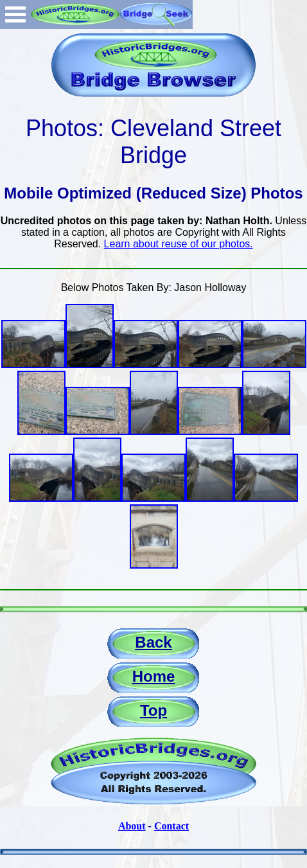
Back (153, 642)
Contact (171, 826)
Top (153, 710)
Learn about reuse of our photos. (179, 244)
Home (154, 676)
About (132, 826)
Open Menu (15, 14)
